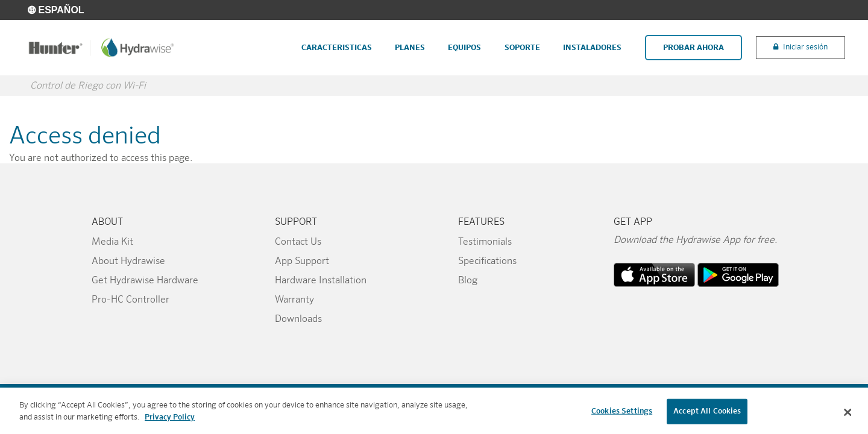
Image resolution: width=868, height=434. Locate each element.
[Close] (848, 417)
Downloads (298, 319)
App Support (302, 262)
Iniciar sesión (805, 47)
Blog (468, 281)
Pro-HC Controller (131, 300)
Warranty (294, 300)
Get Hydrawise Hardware (145, 281)
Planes (410, 48)
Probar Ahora (693, 48)
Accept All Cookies (707, 415)
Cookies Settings (622, 415)
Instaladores (592, 48)
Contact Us (298, 242)
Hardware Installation (321, 281)
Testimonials (485, 242)
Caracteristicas (337, 48)
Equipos (464, 48)
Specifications (487, 262)
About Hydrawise (128, 262)
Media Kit (112, 242)
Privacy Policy (170, 421)
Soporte (522, 48)
